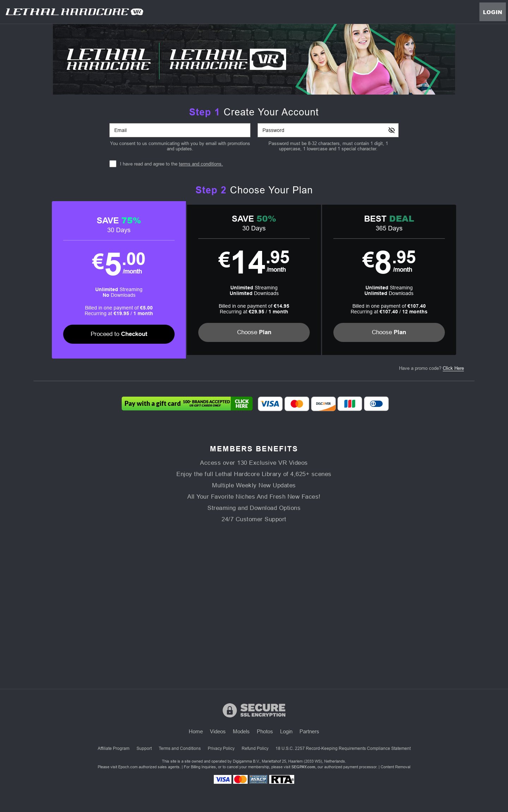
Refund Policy (255, 748)
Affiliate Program (114, 748)
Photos (265, 731)
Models (241, 731)
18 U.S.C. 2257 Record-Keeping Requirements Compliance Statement (343, 748)
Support (144, 748)
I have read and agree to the (171, 164)
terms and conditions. (201, 164)
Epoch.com (128, 767)
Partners (309, 731)
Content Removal (395, 767)
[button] (144, 280)
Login (493, 12)
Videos (218, 731)
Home (196, 731)
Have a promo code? (431, 369)
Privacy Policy (221, 748)
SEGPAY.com (303, 767)
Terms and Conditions (180, 748)
